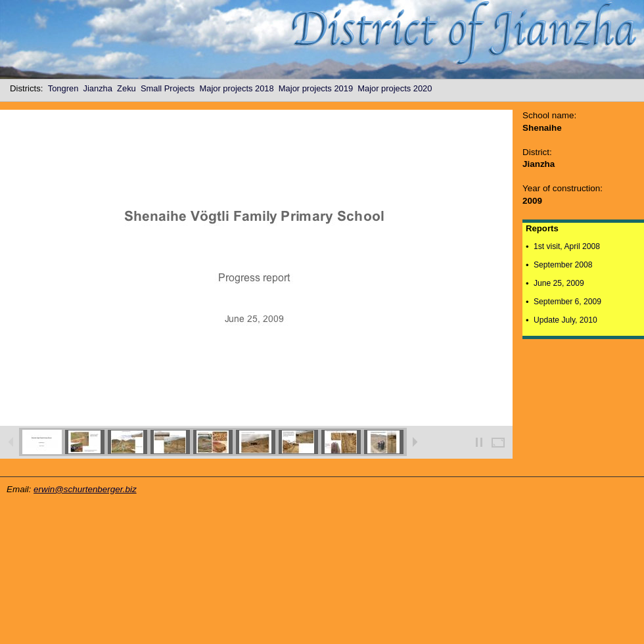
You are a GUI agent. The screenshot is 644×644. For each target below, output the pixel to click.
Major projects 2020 (397, 88)
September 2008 (563, 265)
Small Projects (170, 88)
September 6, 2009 (567, 302)
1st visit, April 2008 (567, 246)
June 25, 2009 (559, 283)
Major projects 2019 (318, 88)
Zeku (129, 88)
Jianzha (101, 88)
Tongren (66, 88)
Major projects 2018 (239, 88)
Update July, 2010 (565, 320)
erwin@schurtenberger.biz (85, 489)
